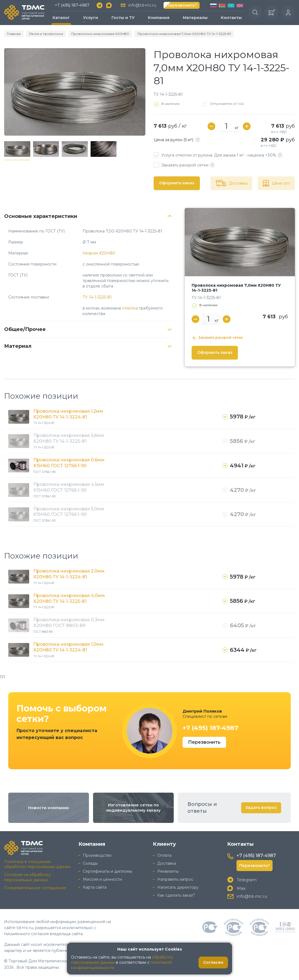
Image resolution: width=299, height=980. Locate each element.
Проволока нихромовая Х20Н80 (100, 34)
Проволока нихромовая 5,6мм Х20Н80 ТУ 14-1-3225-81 (69, 438)
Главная (14, 34)
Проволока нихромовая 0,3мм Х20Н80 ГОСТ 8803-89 (69, 623)
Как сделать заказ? (176, 895)
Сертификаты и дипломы (108, 871)
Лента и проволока (46, 34)
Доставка (167, 863)
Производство (97, 855)
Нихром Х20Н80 (99, 253)
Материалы (195, 18)
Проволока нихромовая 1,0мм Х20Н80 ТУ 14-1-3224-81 (68, 647)
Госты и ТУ (123, 18)
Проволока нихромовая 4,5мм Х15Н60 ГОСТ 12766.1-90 (69, 487)
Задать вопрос (261, 807)
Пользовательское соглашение (35, 888)
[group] (75, 92)
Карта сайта (95, 887)
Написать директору (178, 887)
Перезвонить (204, 742)
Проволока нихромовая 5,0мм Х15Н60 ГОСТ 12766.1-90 (69, 512)
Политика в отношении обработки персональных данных (37, 864)
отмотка (130, 308)
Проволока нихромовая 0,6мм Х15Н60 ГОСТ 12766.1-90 (69, 463)
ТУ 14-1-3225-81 (97, 297)
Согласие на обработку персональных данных (28, 877)
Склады (90, 863)
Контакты (231, 18)
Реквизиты (168, 871)
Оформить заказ (177, 183)
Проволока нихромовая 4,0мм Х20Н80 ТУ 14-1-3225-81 (69, 598)
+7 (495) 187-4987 (72, 5)
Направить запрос (175, 879)
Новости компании (48, 808)
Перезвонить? (182, 5)
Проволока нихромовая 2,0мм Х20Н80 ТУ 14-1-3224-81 (69, 574)
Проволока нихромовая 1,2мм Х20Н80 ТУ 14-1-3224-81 (68, 414)
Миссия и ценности (102, 879)
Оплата (164, 855)
